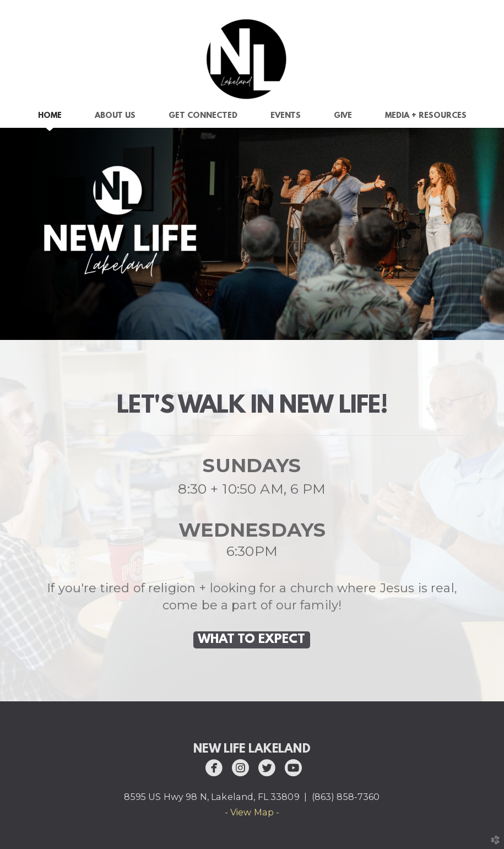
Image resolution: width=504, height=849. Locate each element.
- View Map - (252, 812)
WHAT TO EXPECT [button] (251, 640)
